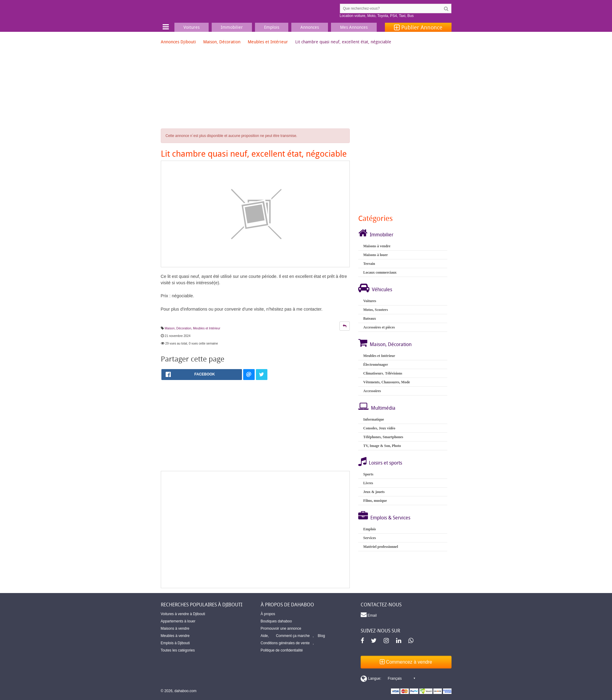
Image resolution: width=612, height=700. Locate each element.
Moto (371, 16)
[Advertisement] (255, 530)
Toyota (383, 16)
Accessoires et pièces (379, 327)
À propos (268, 614)
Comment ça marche (293, 636)
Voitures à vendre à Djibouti (183, 614)
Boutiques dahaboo (276, 621)
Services (369, 538)
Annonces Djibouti (178, 42)
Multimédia (383, 408)
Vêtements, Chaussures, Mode (386, 382)
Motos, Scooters (375, 310)
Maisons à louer (375, 255)
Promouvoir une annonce (281, 628)
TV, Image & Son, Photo (382, 446)
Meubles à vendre (175, 636)
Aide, (265, 636)
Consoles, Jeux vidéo (379, 428)
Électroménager (375, 365)
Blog (321, 636)
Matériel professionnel (380, 547)
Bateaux (369, 318)
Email (369, 615)
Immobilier (382, 235)
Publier (418, 27)
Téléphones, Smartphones (383, 437)
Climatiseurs (373, 373)
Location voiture (353, 16)
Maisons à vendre (377, 246)
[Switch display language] (388, 678)
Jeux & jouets (374, 492)
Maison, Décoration (222, 42)
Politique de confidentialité (282, 650)
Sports (368, 474)
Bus (410, 16)
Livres (368, 483)
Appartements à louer (178, 621)
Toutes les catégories (178, 650)
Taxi (402, 16)
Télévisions (394, 373)
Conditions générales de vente (285, 643)
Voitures (370, 301)
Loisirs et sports (385, 463)
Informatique (374, 419)
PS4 (394, 16)
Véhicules (382, 289)
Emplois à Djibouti (175, 643)
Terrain (369, 264)
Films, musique (375, 501)
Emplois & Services (390, 518)
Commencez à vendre (406, 662)
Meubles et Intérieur (268, 42)
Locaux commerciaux (380, 272)
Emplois (369, 529)
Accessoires (372, 391)
